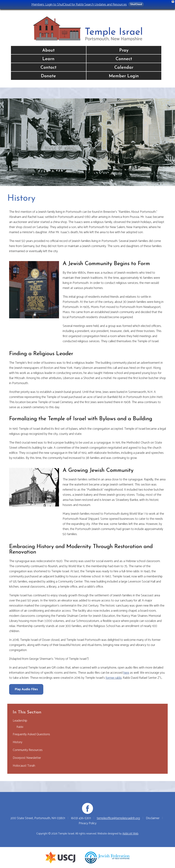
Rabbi (20, 727)
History (18, 742)
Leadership (20, 721)
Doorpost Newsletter (27, 758)
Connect (124, 59)
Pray (124, 51)
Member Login (124, 76)
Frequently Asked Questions (31, 734)
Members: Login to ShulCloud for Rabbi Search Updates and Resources (79, 4)
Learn (48, 59)
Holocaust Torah (24, 766)
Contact (48, 68)
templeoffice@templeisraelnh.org (118, 818)
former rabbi (114, 678)
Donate (48, 76)
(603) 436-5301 (81, 818)
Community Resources (28, 750)
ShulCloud (136, 4)
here (126, 673)
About (48, 51)
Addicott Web (130, 834)
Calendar (124, 68)
